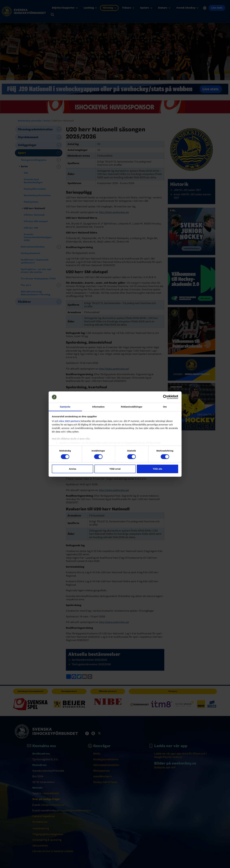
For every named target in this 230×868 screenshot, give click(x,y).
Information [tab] (98, 407)
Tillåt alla (157, 469)
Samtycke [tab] (65, 407)
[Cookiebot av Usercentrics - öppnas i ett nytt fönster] (165, 397)
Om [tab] (165, 407)
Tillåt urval (115, 469)
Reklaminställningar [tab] (132, 407)
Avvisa (73, 469)
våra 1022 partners (70, 421)
